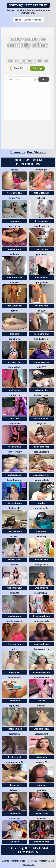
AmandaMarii (14, 678)
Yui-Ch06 (41, 790)
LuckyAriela (14, 508)
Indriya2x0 (15, 395)
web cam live (41, 588)
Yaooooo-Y (41, 254)
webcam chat (15, 362)
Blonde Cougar (41, 395)
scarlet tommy (15, 452)
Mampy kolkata (41, 480)
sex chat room (15, 531)
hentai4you (15, 198)
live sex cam (41, 221)
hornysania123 (41, 649)
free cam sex (41, 278)
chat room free (15, 278)
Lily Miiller (15, 283)
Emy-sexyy (15, 226)
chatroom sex (41, 249)
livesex (41, 701)
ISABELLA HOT (15, 819)
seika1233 (14, 536)
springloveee (41, 283)
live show (15, 842)
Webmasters (29, 865)
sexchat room (15, 249)
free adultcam (15, 447)
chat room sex (15, 729)
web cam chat (42, 390)
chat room (42, 531)
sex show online (41, 362)
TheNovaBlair (15, 367)
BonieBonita (15, 339)
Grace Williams (42, 593)
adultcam (41, 785)
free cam (15, 334)
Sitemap (6, 861)
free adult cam (41, 419)
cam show (15, 701)
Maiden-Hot (15, 254)
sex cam (15, 221)
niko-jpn (41, 198)
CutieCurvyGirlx (42, 621)
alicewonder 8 (41, 734)
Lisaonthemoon (15, 480)
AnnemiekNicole (41, 678)
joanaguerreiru (41, 452)
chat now (15, 419)
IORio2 (14, 649)
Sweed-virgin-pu (41, 226)
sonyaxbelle (14, 424)
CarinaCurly (15, 734)
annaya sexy (41, 565)
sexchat (41, 503)
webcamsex (41, 757)
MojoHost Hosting (29, 861)
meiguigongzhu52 (15, 762)
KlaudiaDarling (41, 339)
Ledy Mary (41, 536)
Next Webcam (37, 152)
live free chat (42, 306)
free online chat (15, 193)
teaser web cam (41, 644)
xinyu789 (42, 424)
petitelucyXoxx (15, 621)
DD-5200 (41, 311)
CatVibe (14, 170)
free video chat (41, 842)
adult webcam (15, 475)
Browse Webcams (33, 20)
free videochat (41, 193)
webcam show (15, 588)
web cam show (41, 729)
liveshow (15, 785)
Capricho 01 (42, 762)
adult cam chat (41, 447)
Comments (17, 152)
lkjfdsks (14, 565)
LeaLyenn (41, 819)
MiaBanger (41, 170)
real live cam (41, 560)
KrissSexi (15, 790)
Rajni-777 (42, 367)
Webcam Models (46, 861)
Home (18, 20)
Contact (15, 861)
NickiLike (41, 706)
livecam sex (15, 672)
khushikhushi (41, 508)
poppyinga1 (15, 706)
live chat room (15, 503)
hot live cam (15, 390)
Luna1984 (15, 593)
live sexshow (14, 560)
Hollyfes (15, 311)
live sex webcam (42, 616)
